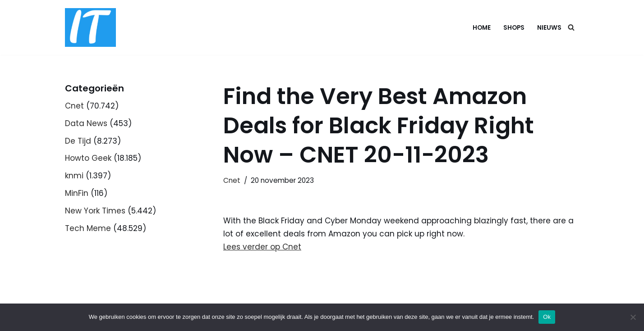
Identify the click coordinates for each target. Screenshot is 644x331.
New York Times (95, 211)
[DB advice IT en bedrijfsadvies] (90, 27)
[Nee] (633, 317)
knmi (74, 176)
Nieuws (549, 28)
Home (482, 28)
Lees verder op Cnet (262, 247)
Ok (547, 317)
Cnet (74, 106)
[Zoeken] (571, 27)
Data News (86, 123)
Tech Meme (88, 228)
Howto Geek (88, 158)
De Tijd (78, 141)
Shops (514, 28)
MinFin (77, 193)
